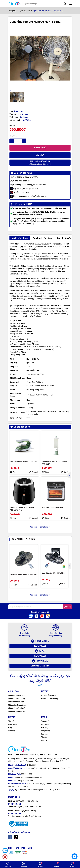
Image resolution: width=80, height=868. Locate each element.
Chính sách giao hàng (17, 695)
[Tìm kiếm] (65, 4)
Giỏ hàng (12, 731)
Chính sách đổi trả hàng (17, 711)
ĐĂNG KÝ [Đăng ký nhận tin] (67, 607)
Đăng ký (11, 728)
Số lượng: (13, 136)
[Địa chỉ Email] (40, 607)
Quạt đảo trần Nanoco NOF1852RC (24, 574)
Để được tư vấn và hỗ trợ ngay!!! (40, 162)
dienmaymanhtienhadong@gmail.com (28, 777)
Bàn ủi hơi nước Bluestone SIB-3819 (24, 462)
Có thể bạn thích (20, 427)
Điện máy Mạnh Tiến (40, 666)
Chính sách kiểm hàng (17, 699)
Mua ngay (40, 155)
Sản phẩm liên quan (23, 539)
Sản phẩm (45, 734)
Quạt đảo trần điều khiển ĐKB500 (55, 573)
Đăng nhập (12, 724)
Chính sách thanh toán (17, 705)
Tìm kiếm (12, 721)
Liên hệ (44, 740)
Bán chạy (45, 728)
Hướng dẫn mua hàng (50, 695)
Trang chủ (45, 721)
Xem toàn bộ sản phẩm (40, 527)
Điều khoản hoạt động (50, 699)
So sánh (34, 472)
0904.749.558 (40, 646)
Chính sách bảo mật (16, 702)
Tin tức (44, 737)
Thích (14, 472)
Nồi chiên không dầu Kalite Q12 (54, 507)
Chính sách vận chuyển (17, 708)
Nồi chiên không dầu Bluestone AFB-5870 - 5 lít (22, 509)
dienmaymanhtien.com (24, 781)
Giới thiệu (45, 724)
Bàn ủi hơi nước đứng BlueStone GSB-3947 (54, 463)
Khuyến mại (46, 731)
